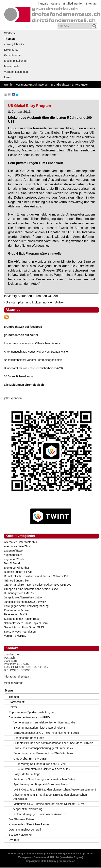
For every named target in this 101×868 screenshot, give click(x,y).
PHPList (54, 857)
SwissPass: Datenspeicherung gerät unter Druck (43, 748)
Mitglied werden (73, 4)
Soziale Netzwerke (20, 835)
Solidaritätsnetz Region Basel (22, 619)
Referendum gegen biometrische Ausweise (40, 814)
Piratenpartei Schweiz (17, 610)
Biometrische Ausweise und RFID (29, 717)
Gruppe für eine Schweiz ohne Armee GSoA (31, 589)
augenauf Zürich (14, 559)
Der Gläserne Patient (22, 819)
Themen (9, 39)
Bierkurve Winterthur (17, 568)
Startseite (10, 33)
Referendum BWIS (16, 614)
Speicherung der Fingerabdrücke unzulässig (41, 784)
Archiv (8, 85)
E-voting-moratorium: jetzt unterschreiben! (39, 728)
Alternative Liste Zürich (18, 546)
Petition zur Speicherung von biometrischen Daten (44, 779)
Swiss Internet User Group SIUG (24, 627)
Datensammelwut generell (25, 830)
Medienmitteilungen (16, 61)
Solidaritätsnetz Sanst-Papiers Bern (26, 623)
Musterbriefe (12, 66)
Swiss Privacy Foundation (20, 632)
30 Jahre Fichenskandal (19, 376)
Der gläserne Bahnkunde (29, 738)
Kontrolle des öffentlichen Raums (29, 824)
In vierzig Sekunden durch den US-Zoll (31, 296)
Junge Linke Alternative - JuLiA (23, 597)
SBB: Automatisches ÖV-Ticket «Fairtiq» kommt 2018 (46, 733)
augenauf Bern (13, 555)
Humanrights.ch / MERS (19, 593)
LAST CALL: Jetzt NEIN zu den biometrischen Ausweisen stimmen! (55, 790)
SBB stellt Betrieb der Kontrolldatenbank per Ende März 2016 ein (53, 743)
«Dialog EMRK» (14, 44)
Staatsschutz (17, 702)
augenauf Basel (14, 551)
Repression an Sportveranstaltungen (31, 712)
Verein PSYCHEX (15, 636)
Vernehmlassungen (16, 72)
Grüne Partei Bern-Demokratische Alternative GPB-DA (37, 585)
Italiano (55, 4)
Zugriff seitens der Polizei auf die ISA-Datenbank (43, 753)
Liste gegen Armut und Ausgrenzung (26, 606)
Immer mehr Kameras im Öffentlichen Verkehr (32, 343)
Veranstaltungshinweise (32, 85)
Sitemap (91, 4)
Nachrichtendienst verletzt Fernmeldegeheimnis (33, 360)
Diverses (14, 840)
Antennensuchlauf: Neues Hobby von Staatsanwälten (37, 352)
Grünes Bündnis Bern (17, 581)
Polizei (13, 707)
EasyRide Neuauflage (27, 774)
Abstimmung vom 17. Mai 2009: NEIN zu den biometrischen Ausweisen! (50, 797)
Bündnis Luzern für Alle (18, 572)
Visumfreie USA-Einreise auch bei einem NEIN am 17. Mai (49, 804)
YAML (40, 854)
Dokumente (11, 50)
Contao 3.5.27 (74, 854)
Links (7, 77)
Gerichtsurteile (13, 55)
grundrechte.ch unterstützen (70, 85)
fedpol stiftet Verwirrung (28, 809)
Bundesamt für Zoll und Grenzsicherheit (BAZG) (33, 368)
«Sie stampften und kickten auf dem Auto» (34, 302)
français (43, 4)
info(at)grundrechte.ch (17, 677)
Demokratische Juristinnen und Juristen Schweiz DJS (37, 576)
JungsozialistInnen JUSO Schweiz (25, 602)
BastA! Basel (12, 563)
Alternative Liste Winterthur (21, 542)
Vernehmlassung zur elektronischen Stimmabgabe (44, 722)
